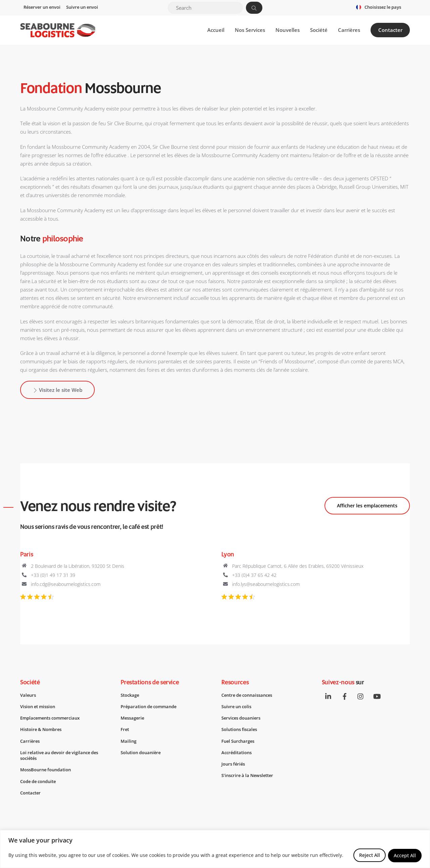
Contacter (390, 30)
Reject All (369, 855)
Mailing (129, 743)
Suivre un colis (238, 708)
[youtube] (378, 697)
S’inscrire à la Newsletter (250, 777)
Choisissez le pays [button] (383, 7)
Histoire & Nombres (43, 731)
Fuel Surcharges (240, 743)
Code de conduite (40, 783)
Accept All (405, 855)
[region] (215, 849)
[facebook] (345, 697)
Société (319, 30)
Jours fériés (234, 766)
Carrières (349, 30)
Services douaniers (243, 720)
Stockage (131, 696)
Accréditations (238, 754)
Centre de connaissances (250, 696)
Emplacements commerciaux (53, 720)
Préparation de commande (151, 708)
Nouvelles (288, 30)
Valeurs (29, 696)
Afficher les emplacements (367, 506)
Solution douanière (143, 754)
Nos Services (250, 30)
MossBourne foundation (48, 772)
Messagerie (134, 720)
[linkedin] (329, 697)
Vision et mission (40, 708)
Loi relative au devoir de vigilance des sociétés (63, 757)
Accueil (216, 30)
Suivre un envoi (82, 7)
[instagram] (361, 697)
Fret (125, 731)
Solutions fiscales (241, 731)
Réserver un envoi (42, 7)
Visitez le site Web (57, 391)
